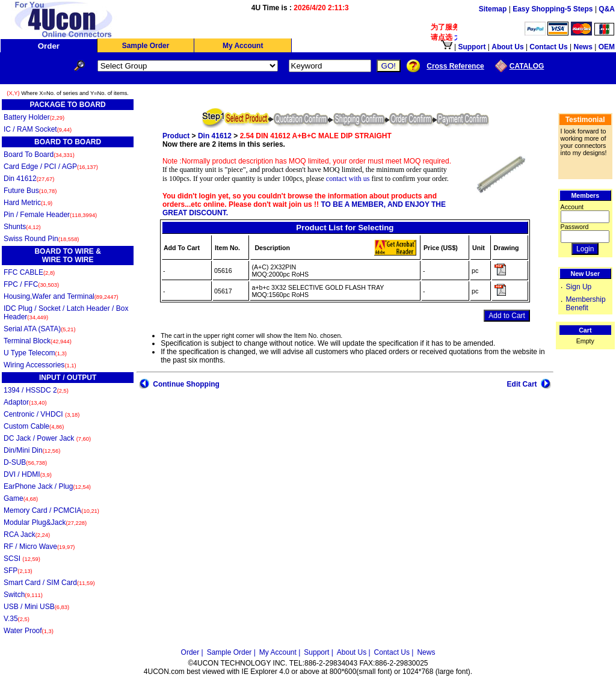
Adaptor (25, 402)
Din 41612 (29, 179)
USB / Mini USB (36, 607)
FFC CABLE (29, 272)
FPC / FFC (31, 284)
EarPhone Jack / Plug (47, 486)
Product (176, 136)
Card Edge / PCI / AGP (51, 167)
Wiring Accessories (40, 365)
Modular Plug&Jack (45, 522)
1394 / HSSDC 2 (36, 390)
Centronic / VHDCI (42, 414)
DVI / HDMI (28, 474)
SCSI (22, 559)
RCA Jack (27, 534)
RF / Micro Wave (39, 547)
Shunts (22, 227)
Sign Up (579, 287)
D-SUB (25, 462)
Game (21, 498)
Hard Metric (28, 203)
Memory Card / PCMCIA (51, 510)
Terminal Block (38, 341)
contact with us (348, 179)
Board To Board (39, 155)
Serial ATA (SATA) (40, 329)
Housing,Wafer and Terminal (61, 296)
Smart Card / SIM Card (49, 583)
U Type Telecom (35, 353)
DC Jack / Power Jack (47, 438)
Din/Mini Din (32, 450)
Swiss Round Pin (41, 239)
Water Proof (29, 631)
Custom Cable (34, 426)
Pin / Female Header (50, 215)
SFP (18, 571)
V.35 (17, 619)
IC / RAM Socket (38, 129)
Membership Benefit (586, 304)
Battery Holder (34, 117)
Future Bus (30, 191)
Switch (23, 595)
